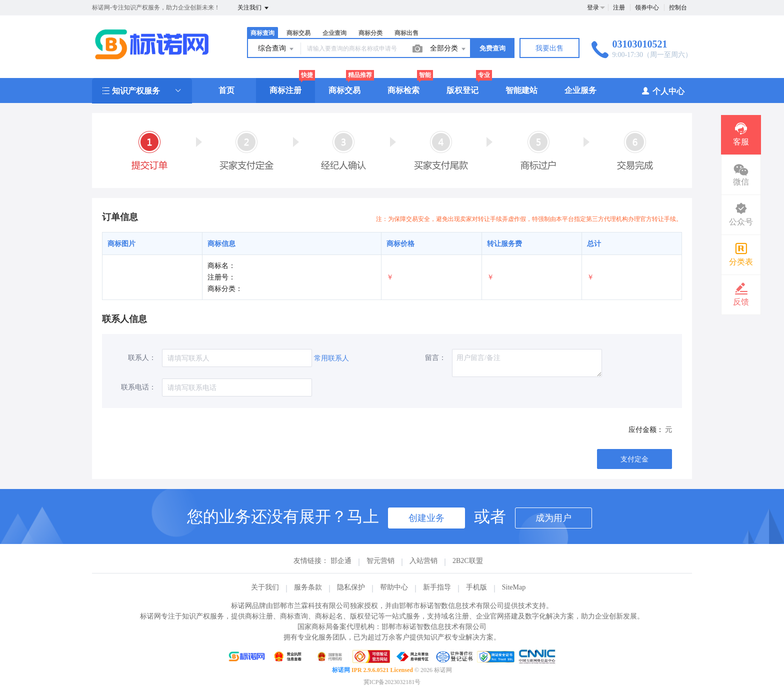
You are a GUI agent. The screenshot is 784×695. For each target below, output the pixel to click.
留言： (435, 358)
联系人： (142, 358)
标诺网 (341, 670)
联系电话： (138, 387)
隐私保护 (351, 587)
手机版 (476, 587)
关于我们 (265, 587)
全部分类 (448, 49)
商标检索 (403, 90)
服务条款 (308, 587)
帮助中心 (394, 587)
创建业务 (426, 518)
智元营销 (380, 561)
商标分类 (370, 33)
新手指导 (437, 587)
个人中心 (663, 91)
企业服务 (580, 90)
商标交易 (298, 33)
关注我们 (254, 8)
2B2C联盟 (468, 561)
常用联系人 (331, 358)
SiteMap (514, 587)
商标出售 (406, 33)
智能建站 (521, 90)
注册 (619, 7)
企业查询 (334, 33)
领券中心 (647, 7)
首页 (226, 90)
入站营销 (423, 561)
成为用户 (553, 518)
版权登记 (462, 90)
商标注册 (285, 90)
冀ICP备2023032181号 (392, 682)
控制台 (678, 7)
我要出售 (549, 48)
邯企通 (341, 561)
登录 (593, 7)
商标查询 (262, 33)
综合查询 (276, 49)
